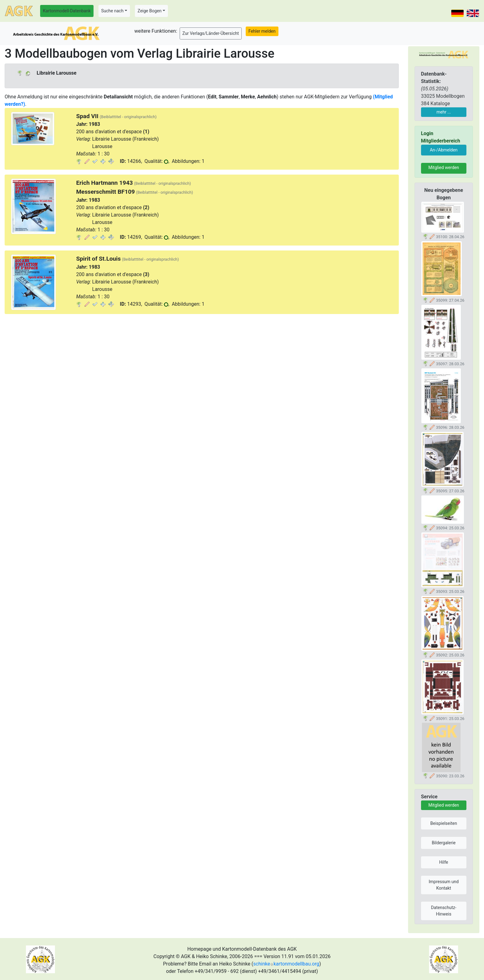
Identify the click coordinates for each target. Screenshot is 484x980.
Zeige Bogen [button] (150, 11)
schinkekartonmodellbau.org (286, 964)
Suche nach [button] (112, 11)
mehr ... (444, 112)
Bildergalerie (444, 843)
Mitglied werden (444, 167)
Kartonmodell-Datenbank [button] (67, 11)
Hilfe (444, 862)
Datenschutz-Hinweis (444, 911)
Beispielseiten (444, 823)
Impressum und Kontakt (444, 885)
